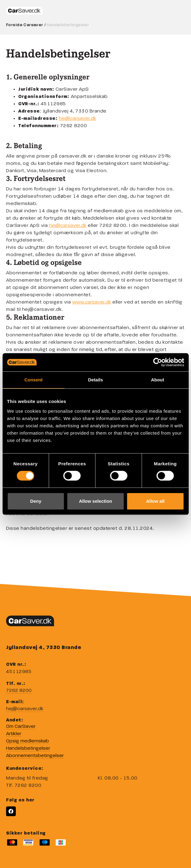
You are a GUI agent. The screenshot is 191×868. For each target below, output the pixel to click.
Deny (36, 501)
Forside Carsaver (25, 25)
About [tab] (157, 380)
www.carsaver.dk (92, 302)
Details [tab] (95, 380)
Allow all (155, 501)
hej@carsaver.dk (78, 119)
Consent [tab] (33, 380)
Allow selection (95, 501)
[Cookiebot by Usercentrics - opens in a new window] (157, 362)
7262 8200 (19, 691)
